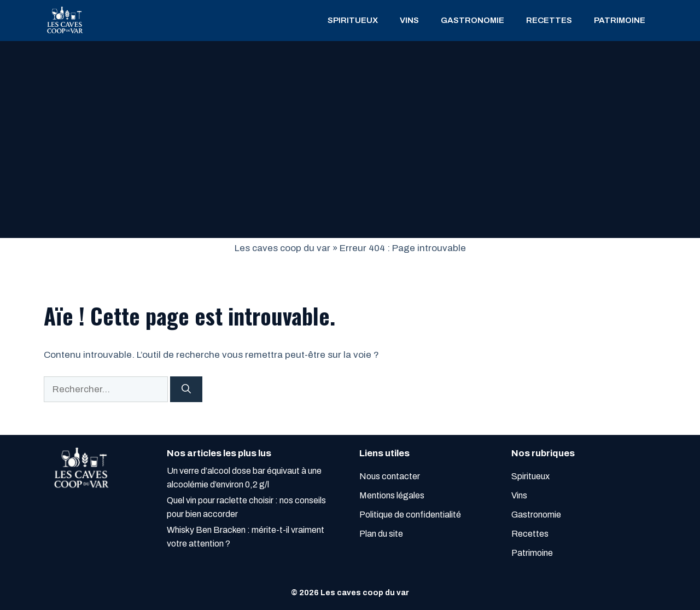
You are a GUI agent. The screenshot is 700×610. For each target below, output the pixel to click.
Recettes (549, 20)
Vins (409, 20)
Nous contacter (390, 476)
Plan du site (381, 534)
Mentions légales (392, 495)
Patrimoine (620, 20)
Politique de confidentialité (410, 515)
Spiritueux (353, 20)
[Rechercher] (186, 390)
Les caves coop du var (282, 248)
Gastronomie (472, 20)
